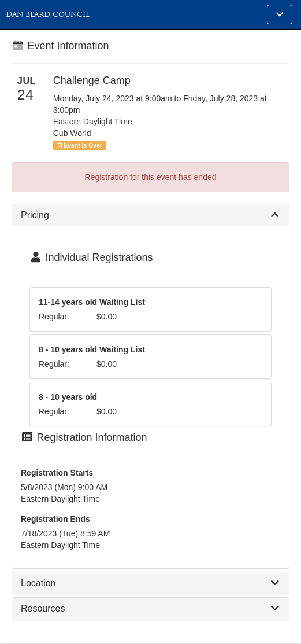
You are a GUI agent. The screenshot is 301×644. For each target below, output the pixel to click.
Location (38, 583)
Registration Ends (55, 519)
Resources (43, 608)
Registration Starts (57, 473)
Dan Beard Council (48, 14)
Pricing (35, 215)
